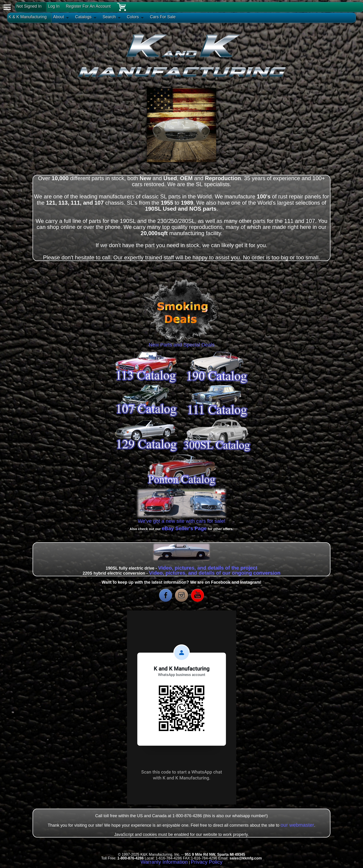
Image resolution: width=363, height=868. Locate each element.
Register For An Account (88, 6)
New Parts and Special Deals (181, 343)
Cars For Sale (163, 17)
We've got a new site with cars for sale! (181, 521)
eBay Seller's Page (184, 528)
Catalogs (83, 17)
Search (109, 17)
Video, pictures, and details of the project (208, 568)
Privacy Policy (207, 862)
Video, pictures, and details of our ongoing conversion (215, 573)
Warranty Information (164, 862)
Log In (54, 6)
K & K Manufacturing (28, 17)
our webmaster (297, 825)
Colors (133, 17)
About (59, 17)
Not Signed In (29, 6)
